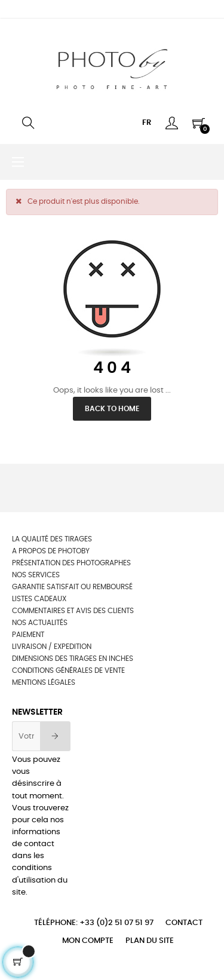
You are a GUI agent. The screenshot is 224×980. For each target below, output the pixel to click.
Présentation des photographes (71, 563)
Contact (184, 923)
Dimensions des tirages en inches (73, 659)
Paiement (28, 635)
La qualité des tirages (52, 539)
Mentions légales (44, 682)
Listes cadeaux (39, 599)
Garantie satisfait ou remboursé (72, 587)
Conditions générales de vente (68, 670)
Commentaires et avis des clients (73, 611)
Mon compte (88, 941)
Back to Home (112, 409)
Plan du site (150, 941)
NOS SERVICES (36, 575)
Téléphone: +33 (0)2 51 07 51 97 (94, 923)
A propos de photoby (51, 551)
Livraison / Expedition (52, 647)
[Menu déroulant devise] (147, 123)
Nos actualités (40, 623)
